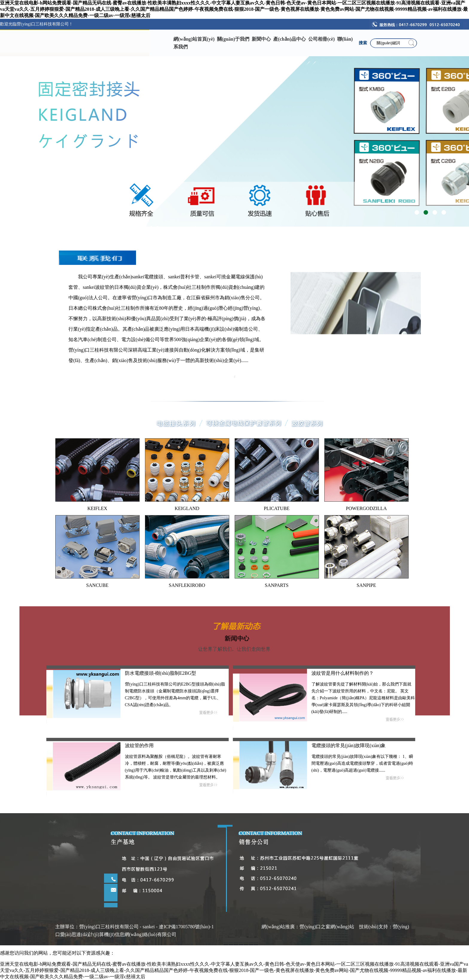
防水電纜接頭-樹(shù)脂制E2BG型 (161, 673)
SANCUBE (97, 585)
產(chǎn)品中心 (290, 39)
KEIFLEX (97, 508)
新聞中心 (261, 39)
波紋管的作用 (139, 745)
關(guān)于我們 (233, 39)
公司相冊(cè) (321, 39)
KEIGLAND (187, 508)
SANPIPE (366, 585)
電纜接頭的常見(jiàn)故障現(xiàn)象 (349, 745)
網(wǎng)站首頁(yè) (194, 39)
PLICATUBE (276, 508)
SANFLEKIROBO (187, 585)
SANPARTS (277, 585)
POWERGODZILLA (366, 508)
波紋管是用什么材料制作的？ (343, 673)
